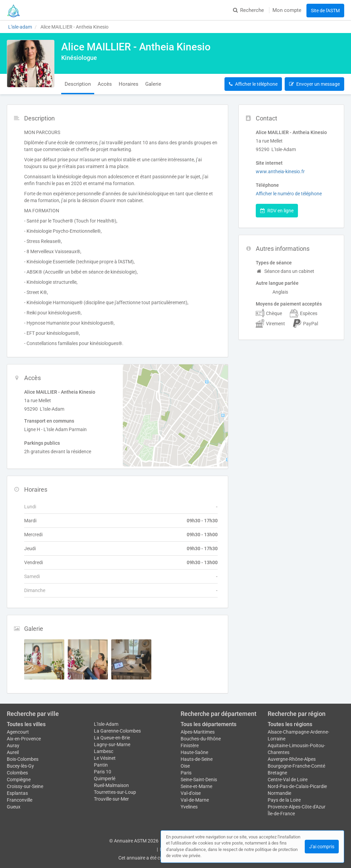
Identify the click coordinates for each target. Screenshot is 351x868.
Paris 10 (103, 772)
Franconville (20, 800)
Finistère (190, 746)
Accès (105, 84)
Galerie (153, 84)
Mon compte (287, 10)
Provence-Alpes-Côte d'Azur (297, 807)
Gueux (14, 807)
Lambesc (104, 751)
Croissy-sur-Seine (25, 786)
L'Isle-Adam (106, 724)
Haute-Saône (194, 752)
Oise (185, 766)
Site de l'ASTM (325, 11)
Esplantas (17, 793)
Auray (13, 746)
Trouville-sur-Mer (111, 799)
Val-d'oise (191, 793)
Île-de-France (281, 814)
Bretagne (277, 773)
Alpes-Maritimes (198, 732)
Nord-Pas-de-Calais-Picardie (297, 786)
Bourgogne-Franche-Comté (296, 766)
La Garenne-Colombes (117, 731)
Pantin (101, 765)
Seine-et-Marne (196, 786)
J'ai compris (322, 847)
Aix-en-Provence (24, 739)
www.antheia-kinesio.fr (280, 171)
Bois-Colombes (23, 759)
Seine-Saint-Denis (199, 780)
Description (78, 84)
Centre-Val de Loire (288, 780)
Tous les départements (208, 724)
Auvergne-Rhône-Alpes (292, 759)
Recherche (248, 10)
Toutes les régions (290, 724)
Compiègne (19, 780)
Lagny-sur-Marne (112, 744)
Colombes (17, 773)
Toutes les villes (26, 724)
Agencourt (18, 732)
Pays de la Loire (284, 800)
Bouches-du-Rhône (201, 739)
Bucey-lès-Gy (20, 766)
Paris (186, 773)
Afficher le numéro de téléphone (289, 194)
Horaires (129, 84)
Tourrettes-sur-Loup (115, 792)
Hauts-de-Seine (197, 759)
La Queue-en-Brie (112, 738)
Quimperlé (105, 779)
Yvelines (189, 807)
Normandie (279, 793)
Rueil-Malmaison (111, 785)
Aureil (13, 752)
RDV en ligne (277, 211)
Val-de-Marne (195, 800)
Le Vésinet (105, 758)
